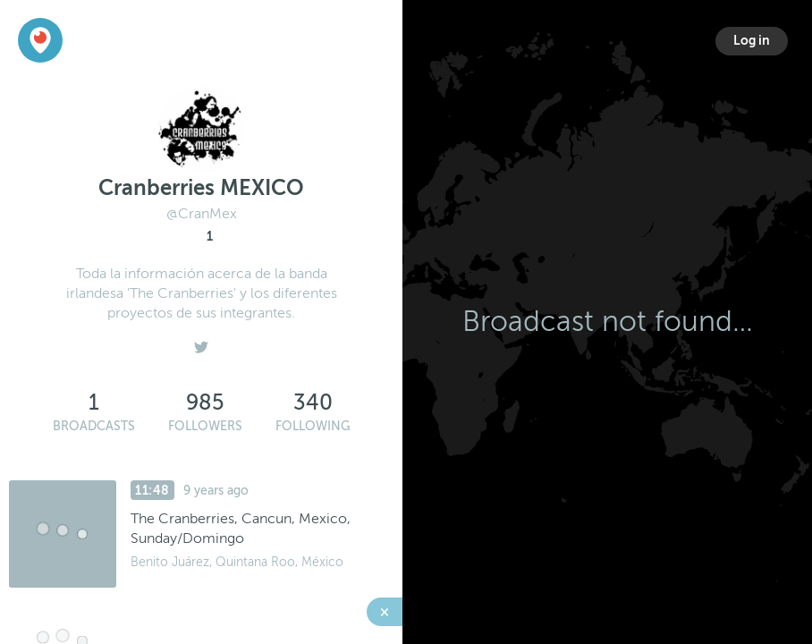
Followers (205, 426)
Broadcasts (94, 426)
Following (313, 426)
